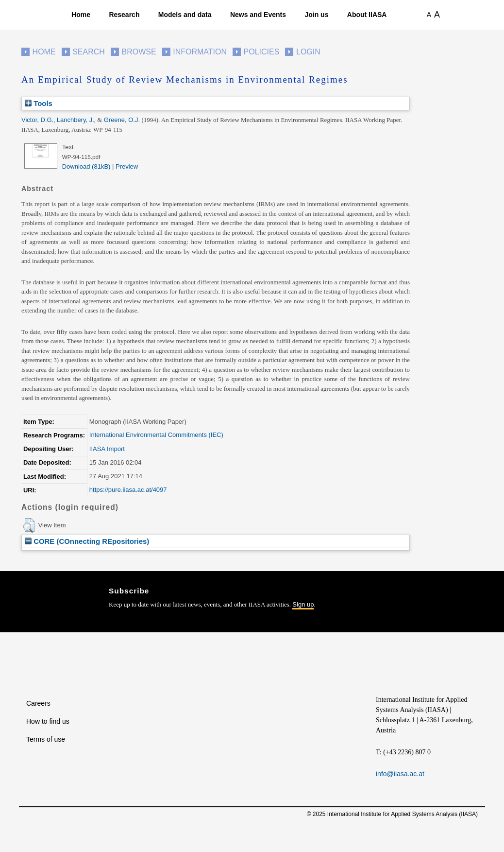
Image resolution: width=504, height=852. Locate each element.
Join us (316, 15)
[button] (29, 525)
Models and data (185, 15)
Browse (139, 52)
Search (89, 52)
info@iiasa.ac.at (400, 774)
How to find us (48, 721)
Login (308, 52)
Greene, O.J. (122, 120)
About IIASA (367, 15)
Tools (39, 103)
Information (200, 52)
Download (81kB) (86, 166)
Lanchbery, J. (76, 120)
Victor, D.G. (37, 120)
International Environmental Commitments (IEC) (156, 435)
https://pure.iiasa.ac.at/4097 (128, 490)
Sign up (303, 604)
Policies (262, 52)
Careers (38, 703)
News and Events (258, 15)
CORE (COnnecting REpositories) (87, 541)
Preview (127, 166)
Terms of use (46, 739)
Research (124, 15)
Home (81, 15)
